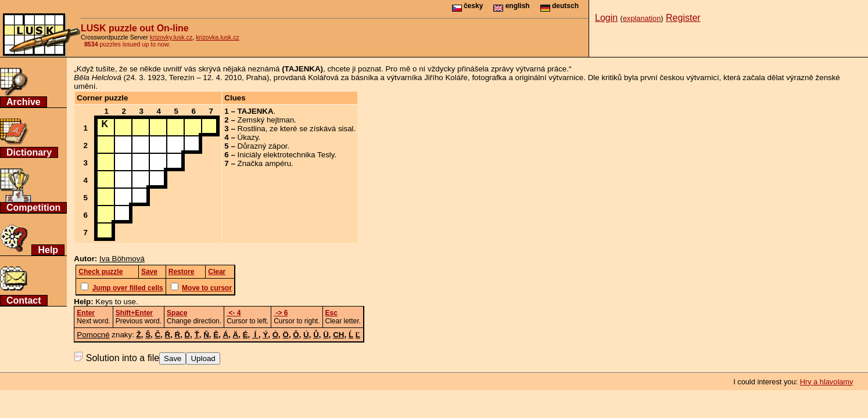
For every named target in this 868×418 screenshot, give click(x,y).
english (511, 6)
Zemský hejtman (266, 120)
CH (338, 335)
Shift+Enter (134, 313)
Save (173, 358)
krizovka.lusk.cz (218, 37)
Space (177, 313)
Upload (203, 358)
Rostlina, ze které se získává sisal (296, 129)
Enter (86, 313)
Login (606, 18)
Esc (331, 313)
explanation (642, 18)
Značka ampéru (265, 163)
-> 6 (281, 313)
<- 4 (234, 313)
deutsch (559, 6)
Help (48, 250)
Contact (24, 300)
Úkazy (248, 137)
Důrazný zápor (263, 146)
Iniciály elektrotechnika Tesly (286, 155)
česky (468, 6)
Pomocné (93, 335)
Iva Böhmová (122, 259)
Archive (24, 102)
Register (683, 18)
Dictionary (29, 152)
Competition (33, 208)
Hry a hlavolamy (827, 382)
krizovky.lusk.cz (171, 37)
